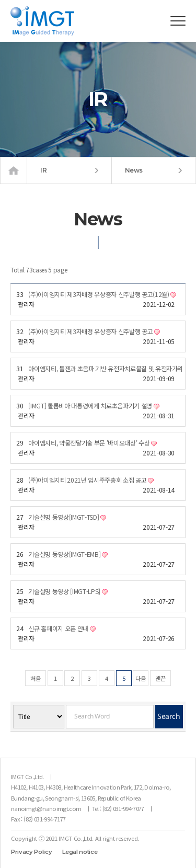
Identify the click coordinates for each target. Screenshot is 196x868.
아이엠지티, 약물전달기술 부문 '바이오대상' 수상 (93, 443)
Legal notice (80, 852)
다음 (141, 678)
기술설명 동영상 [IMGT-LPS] (68, 591)
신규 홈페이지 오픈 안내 (62, 628)
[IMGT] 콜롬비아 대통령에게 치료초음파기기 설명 (94, 406)
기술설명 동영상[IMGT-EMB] (68, 554)
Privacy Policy (31, 852)
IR (69, 170)
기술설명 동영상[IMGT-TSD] (67, 517)
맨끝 (160, 678)
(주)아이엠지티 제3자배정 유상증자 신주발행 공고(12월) (102, 294)
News (154, 170)
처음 (36, 678)
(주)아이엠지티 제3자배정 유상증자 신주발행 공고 (94, 331)
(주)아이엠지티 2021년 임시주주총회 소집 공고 (91, 480)
